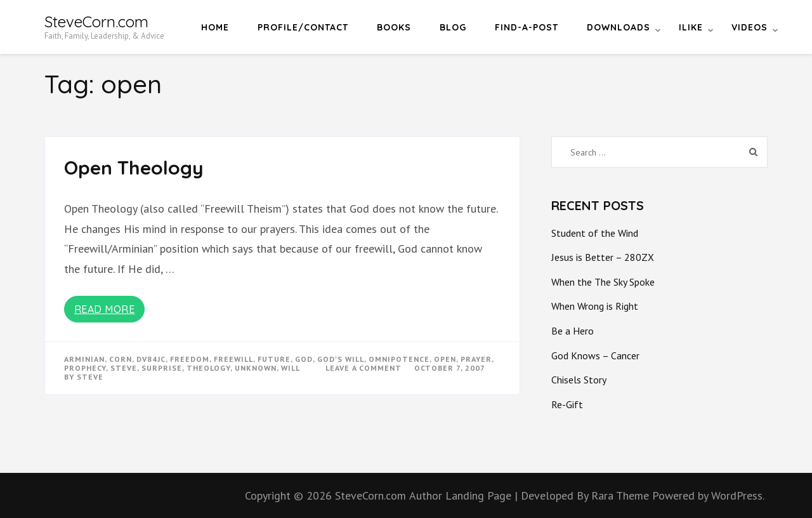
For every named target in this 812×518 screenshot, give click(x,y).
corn (121, 359)
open (445, 359)
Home (215, 27)
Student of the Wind (595, 233)
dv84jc (151, 359)
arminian (84, 359)
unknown (256, 368)
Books (394, 27)
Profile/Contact (303, 27)
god (304, 359)
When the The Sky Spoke (603, 282)
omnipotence (399, 359)
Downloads (619, 27)
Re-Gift (567, 404)
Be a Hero (573, 331)
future (274, 359)
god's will (341, 359)
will (291, 368)
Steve (90, 377)
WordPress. (738, 495)
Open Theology (134, 168)
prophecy (85, 368)
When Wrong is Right (595, 306)
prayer (476, 359)
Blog (453, 27)
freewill (233, 359)
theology (208, 368)
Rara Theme (622, 495)
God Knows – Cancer (595, 355)
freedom (190, 359)
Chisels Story (579, 380)
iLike (691, 27)
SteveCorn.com (96, 22)
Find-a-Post (527, 27)
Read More (105, 309)
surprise (162, 368)
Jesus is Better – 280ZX (603, 257)
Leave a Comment (363, 368)
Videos (750, 27)
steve (124, 368)
